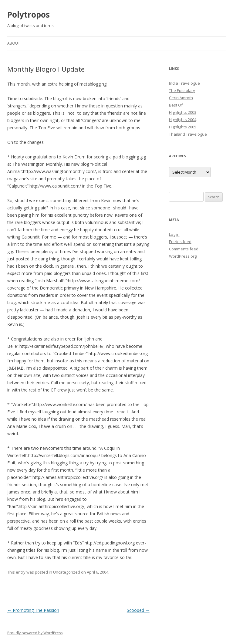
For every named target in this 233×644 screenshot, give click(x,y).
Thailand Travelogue (188, 134)
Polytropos (29, 15)
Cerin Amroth (181, 98)
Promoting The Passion (33, 610)
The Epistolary (182, 90)
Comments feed (184, 249)
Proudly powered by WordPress (35, 633)
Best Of (176, 105)
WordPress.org (183, 256)
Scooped (138, 610)
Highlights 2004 (183, 120)
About (14, 43)
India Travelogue (184, 83)
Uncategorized (67, 572)
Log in (174, 234)
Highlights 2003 (183, 112)
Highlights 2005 (183, 127)
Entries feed (180, 242)
